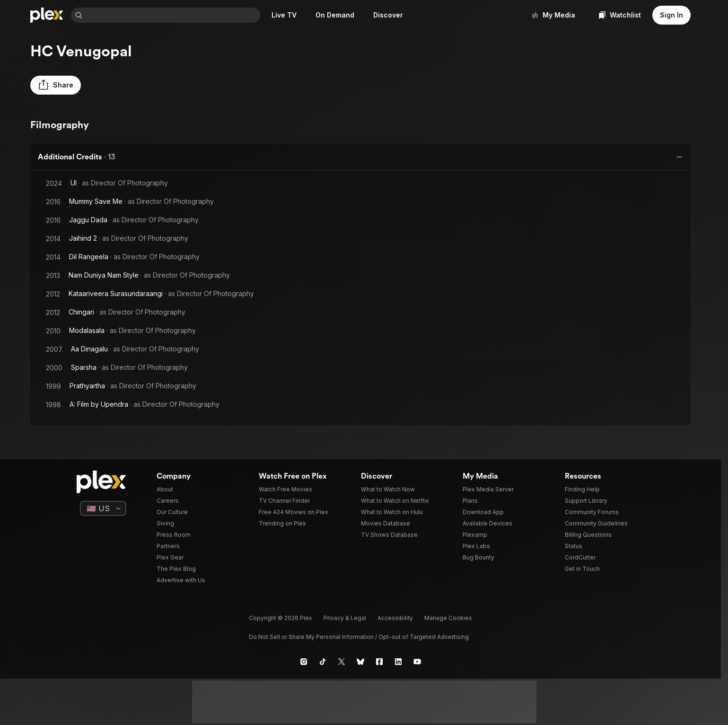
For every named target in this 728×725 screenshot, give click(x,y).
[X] (342, 662)
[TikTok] (323, 662)
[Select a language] (103, 508)
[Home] (47, 15)
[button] (56, 85)
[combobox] (172, 15)
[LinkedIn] (398, 662)
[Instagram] (304, 662)
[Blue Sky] (360, 662)
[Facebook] (379, 662)
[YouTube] (417, 662)
